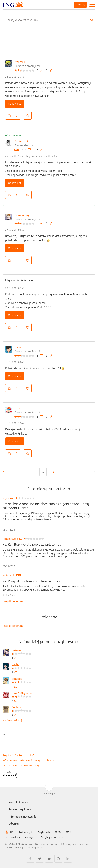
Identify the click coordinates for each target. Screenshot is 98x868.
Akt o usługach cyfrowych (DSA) (21, 765)
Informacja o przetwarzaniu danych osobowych (29, 760)
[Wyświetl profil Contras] (22, 708)
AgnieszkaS (21, 141)
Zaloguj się (80, 5)
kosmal (19, 347)
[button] (9, 116)
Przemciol (20, 62)
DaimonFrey (22, 215)
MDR (68, 832)
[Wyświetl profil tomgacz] (22, 679)
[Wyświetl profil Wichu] (22, 665)
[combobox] (49, 20)
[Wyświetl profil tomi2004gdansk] (22, 693)
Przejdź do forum (13, 601)
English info (44, 832)
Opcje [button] (28, 116)
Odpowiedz (15, 104)
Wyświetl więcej (12, 720)
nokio (18, 408)
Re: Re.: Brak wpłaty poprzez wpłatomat (32, 544)
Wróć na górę (49, 794)
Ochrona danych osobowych (20, 837)
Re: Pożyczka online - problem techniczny (33, 581)
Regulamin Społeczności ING (18, 755)
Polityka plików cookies (52, 837)
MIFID (58, 832)
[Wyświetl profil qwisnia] (22, 651)
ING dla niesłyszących (21, 832)
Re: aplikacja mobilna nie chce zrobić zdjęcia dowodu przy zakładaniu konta (46, 506)
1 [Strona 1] (43, 472)
